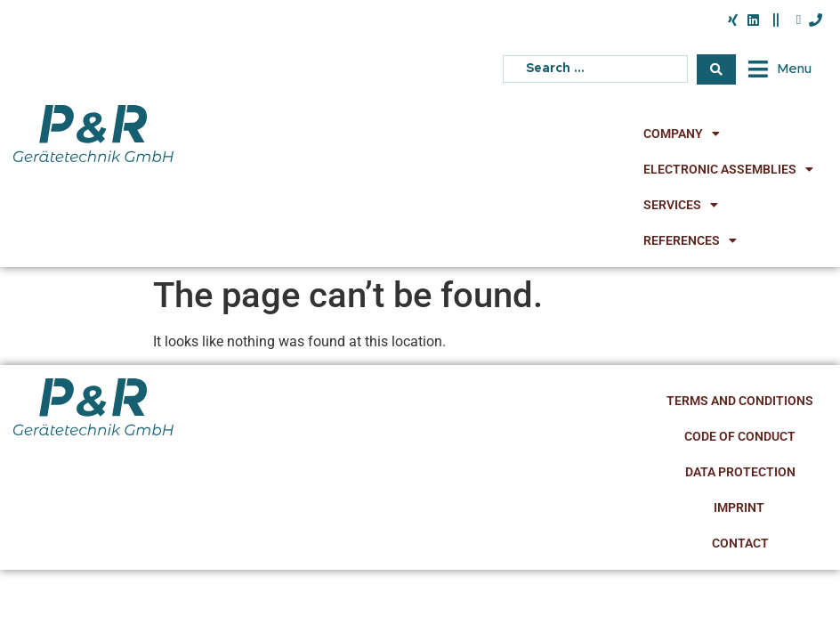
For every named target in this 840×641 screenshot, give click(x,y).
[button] (778, 69)
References (690, 240)
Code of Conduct (740, 436)
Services (681, 205)
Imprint (740, 507)
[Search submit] (716, 69)
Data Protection (740, 472)
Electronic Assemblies (728, 169)
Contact (740, 543)
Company (682, 134)
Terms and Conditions (740, 401)
